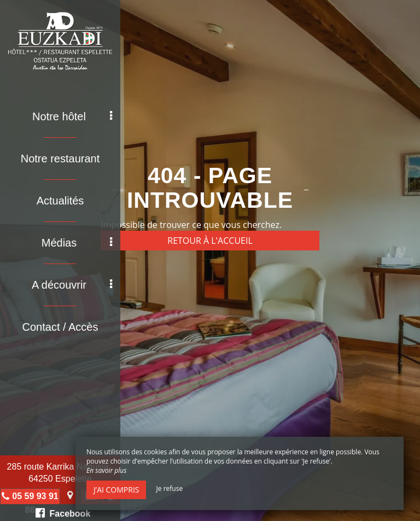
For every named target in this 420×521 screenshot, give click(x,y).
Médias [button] (77, 243)
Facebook (63, 513)
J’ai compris (116, 490)
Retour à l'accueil (210, 241)
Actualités (60, 201)
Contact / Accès (60, 327)
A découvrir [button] (72, 285)
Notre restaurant (60, 159)
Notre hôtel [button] (72, 116)
